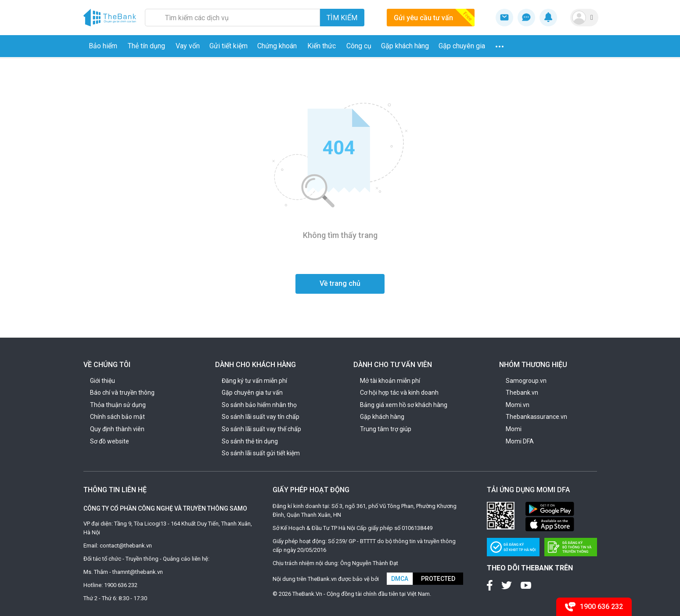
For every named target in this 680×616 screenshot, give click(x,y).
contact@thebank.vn (126, 546)
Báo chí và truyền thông (122, 393)
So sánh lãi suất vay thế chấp (261, 429)
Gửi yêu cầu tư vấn (434, 18)
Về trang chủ (340, 283)
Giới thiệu (103, 381)
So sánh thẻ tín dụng (250, 441)
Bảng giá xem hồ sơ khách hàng (404, 405)
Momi (514, 429)
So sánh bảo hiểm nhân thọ (259, 405)
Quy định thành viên (117, 429)
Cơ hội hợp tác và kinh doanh (399, 393)
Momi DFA (520, 441)
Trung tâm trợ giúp (386, 429)
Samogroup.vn (526, 381)
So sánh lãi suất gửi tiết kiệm (261, 453)
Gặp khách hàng (405, 46)
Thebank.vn (522, 393)
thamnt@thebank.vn (138, 572)
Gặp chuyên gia (462, 46)
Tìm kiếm (342, 18)
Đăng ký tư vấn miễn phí (254, 381)
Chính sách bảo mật (117, 417)
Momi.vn (518, 405)
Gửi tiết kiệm (228, 46)
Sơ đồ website (110, 441)
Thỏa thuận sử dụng (118, 405)
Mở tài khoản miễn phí (390, 381)
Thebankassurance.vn (536, 417)
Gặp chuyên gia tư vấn (252, 393)
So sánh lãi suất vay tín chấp (261, 417)
